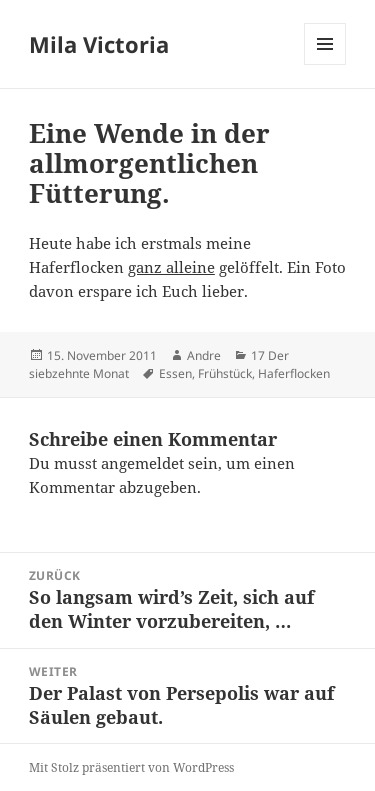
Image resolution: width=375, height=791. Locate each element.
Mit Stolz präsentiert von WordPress (131, 767)
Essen (175, 373)
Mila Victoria (99, 44)
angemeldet (142, 463)
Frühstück (225, 373)
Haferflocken (294, 373)
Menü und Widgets (325, 64)
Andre (204, 355)
